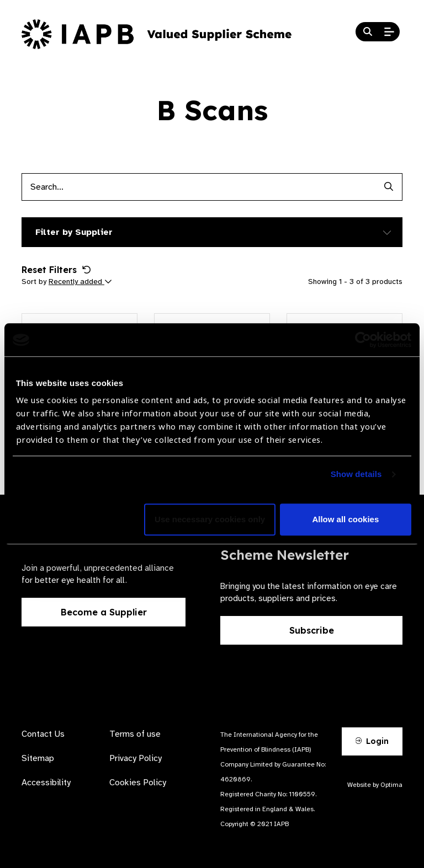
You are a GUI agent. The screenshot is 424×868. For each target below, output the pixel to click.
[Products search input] (198, 187)
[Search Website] (368, 32)
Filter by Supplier (74, 232)
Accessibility (46, 783)
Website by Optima (375, 785)
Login (372, 741)
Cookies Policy (138, 783)
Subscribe (312, 630)
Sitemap (38, 758)
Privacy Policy (136, 758)
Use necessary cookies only (210, 520)
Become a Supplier (104, 612)
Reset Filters (56, 270)
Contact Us (43, 734)
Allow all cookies (345, 520)
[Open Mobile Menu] (389, 32)
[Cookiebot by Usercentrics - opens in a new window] (363, 340)
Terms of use (135, 734)
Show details (356, 475)
